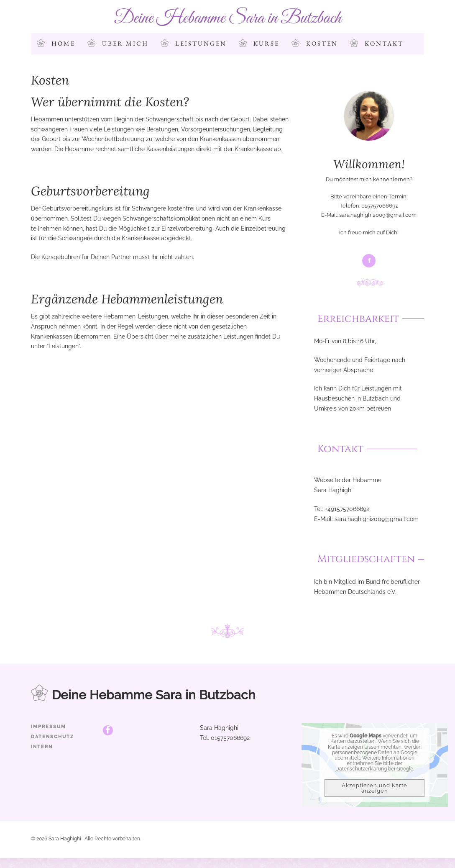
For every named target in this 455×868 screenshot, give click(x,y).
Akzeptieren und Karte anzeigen (374, 788)
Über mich (125, 43)
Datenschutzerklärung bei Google (374, 769)
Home (63, 43)
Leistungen (201, 43)
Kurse (266, 43)
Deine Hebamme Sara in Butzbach (227, 18)
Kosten (322, 43)
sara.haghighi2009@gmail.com (378, 215)
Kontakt (384, 43)
